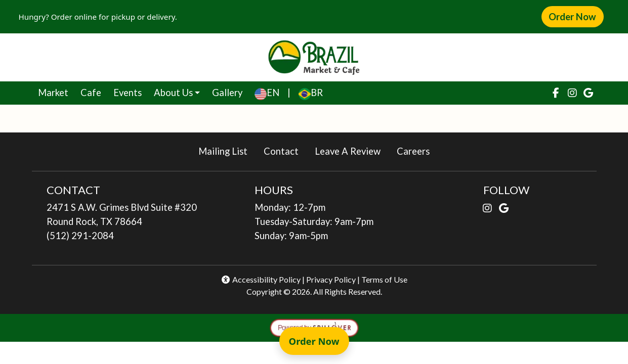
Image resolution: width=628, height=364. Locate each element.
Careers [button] (417, 150)
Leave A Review (352, 150)
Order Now (576, 16)
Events (128, 93)
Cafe (94, 92)
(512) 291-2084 (80, 236)
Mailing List (223, 151)
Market (56, 92)
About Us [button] (173, 93)
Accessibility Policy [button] (261, 279)
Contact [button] (285, 150)
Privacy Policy (331, 279)
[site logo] (314, 57)
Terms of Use (384, 279)
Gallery (227, 93)
